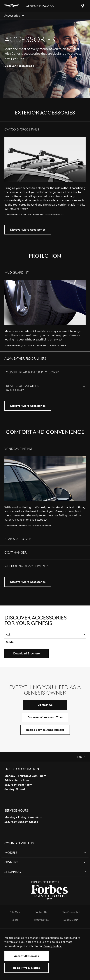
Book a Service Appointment (45, 730)
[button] (45, 635)
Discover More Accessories (28, 230)
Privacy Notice (53, 946)
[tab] (45, 171)
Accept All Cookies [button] (27, 956)
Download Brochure (27, 654)
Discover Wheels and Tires (45, 717)
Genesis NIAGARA (40, 6)
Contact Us (45, 705)
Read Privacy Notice (27, 968)
